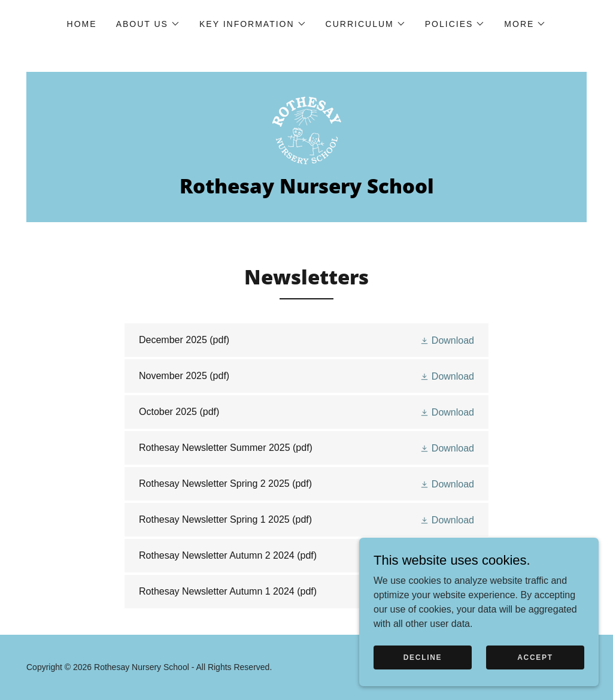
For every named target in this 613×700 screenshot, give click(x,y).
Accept (535, 657)
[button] (148, 24)
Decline (423, 657)
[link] (307, 130)
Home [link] (82, 24)
